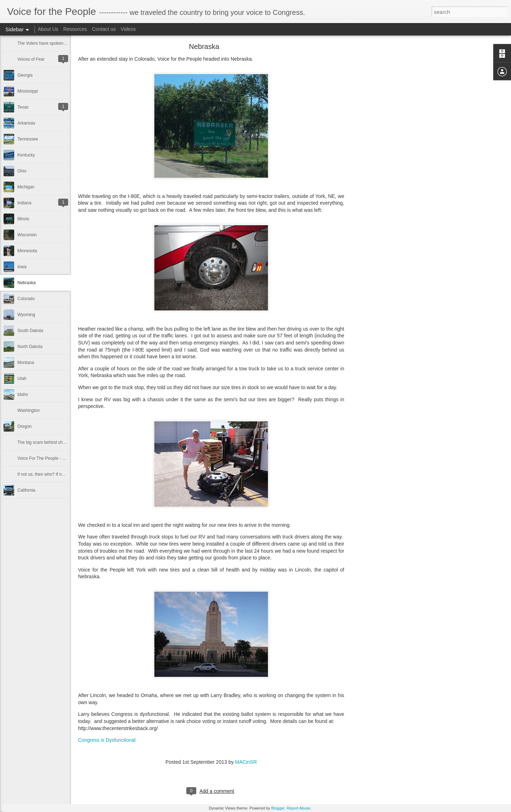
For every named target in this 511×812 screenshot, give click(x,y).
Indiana (24, 203)
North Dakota (30, 347)
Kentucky (26, 155)
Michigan (26, 187)
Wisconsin (27, 235)
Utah (22, 379)
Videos (128, 29)
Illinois (23, 219)
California (26, 490)
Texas (23, 107)
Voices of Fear (31, 59)
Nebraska (26, 283)
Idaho (23, 394)
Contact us (104, 29)
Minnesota (27, 251)
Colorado (26, 299)
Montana (26, 363)
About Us (48, 29)
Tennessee (28, 139)
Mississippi (28, 91)
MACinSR (246, 762)
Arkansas (26, 123)
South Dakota (30, 331)
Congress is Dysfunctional (107, 740)
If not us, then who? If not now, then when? (58, 474)
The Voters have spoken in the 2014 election (59, 43)
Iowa (22, 267)
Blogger (278, 808)
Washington (29, 410)
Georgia (25, 75)
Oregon (24, 426)
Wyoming (26, 315)
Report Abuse (299, 808)
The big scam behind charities (46, 442)
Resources (75, 29)
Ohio (22, 171)
